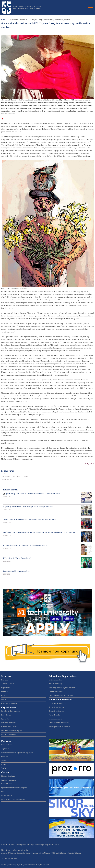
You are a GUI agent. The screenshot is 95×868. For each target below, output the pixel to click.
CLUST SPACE (7, 796)
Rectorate (5, 680)
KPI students (6, 477)
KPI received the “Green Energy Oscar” (17, 558)
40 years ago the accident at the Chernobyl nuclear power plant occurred (28, 507)
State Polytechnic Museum (11, 711)
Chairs (4, 699)
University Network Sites (58, 703)
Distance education (55, 680)
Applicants (5, 749)
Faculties (4, 696)
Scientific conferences (57, 711)
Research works (54, 715)
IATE (3, 474)
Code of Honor (6, 784)
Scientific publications (57, 707)
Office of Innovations (9, 734)
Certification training (56, 692)
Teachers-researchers (8, 780)
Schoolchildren (6, 745)
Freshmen (5, 757)
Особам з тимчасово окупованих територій (17, 753)
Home (3, 20)
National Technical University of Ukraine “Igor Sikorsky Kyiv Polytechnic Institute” (27, 7)
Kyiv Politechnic (7, 479)
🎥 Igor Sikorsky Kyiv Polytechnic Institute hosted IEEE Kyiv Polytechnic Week (31, 494)
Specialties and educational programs (14, 788)
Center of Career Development (12, 731)
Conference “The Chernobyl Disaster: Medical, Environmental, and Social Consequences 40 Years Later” (40, 532)
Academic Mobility (56, 684)
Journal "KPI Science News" (59, 723)
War (3, 792)
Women (26, 477)
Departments (6, 688)
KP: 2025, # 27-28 (8, 471)
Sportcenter (5, 719)
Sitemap (9, 850)
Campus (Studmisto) (8, 723)
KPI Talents (17, 477)
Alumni (4, 764)
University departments (9, 703)
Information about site (20, 850)
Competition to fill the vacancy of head (17, 571)
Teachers (4, 768)
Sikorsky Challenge (8, 776)
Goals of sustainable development (13, 800)
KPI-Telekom (6, 715)
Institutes (4, 692)
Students (4, 761)
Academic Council (8, 684)
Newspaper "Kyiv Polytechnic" (60, 727)
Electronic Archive (55, 719)
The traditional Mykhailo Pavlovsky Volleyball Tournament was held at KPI (30, 519)
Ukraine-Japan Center (9, 727)
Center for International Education (61, 696)
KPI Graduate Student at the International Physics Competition (25, 545)
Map (3, 850)
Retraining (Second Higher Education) (62, 688)
